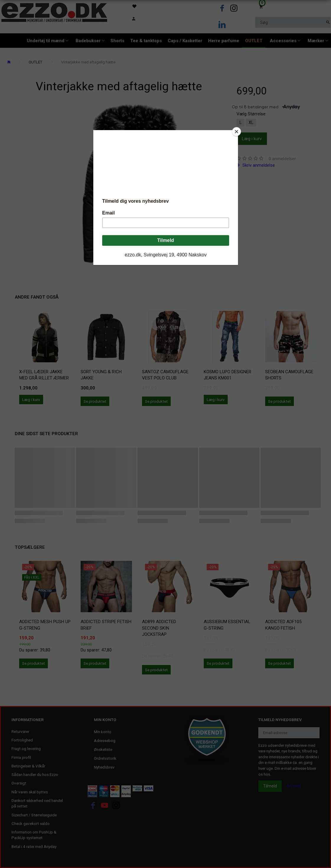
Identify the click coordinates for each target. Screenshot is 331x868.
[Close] (237, 132)
